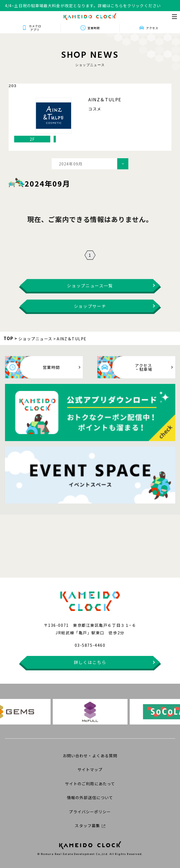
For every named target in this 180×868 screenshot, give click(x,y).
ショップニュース (35, 339)
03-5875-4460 (90, 645)
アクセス (153, 28)
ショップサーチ (90, 306)
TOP (9, 338)
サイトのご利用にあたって (90, 784)
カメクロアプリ (34, 28)
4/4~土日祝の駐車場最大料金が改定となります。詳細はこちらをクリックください (83, 6)
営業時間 (94, 28)
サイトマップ (90, 769)
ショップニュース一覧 (90, 285)
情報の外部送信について (90, 797)
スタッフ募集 (90, 826)
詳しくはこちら (90, 662)
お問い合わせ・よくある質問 (90, 756)
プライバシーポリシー (90, 812)
